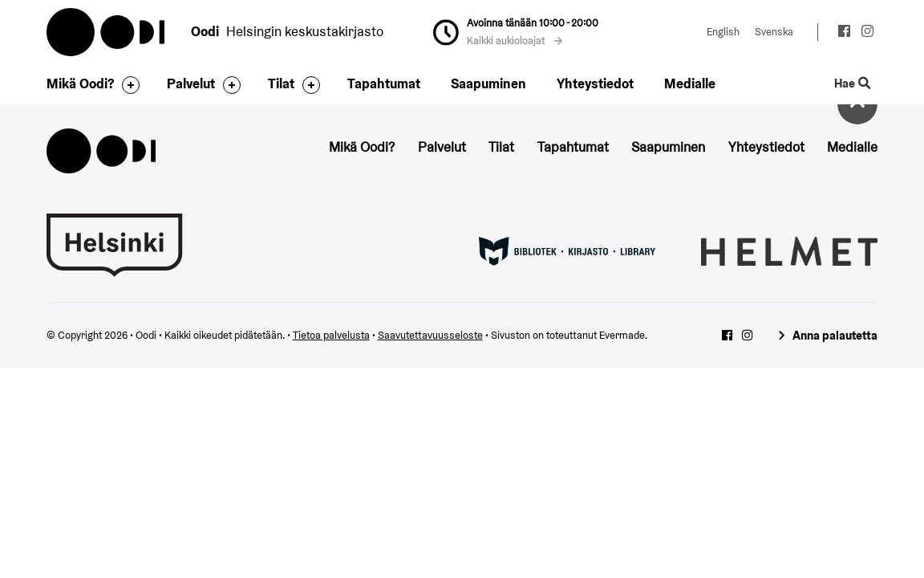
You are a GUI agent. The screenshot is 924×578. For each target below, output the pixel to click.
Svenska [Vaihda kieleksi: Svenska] (774, 32)
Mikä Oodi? (80, 83)
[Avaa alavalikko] (127, 85)
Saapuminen (488, 83)
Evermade (622, 335)
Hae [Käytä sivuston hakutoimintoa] (853, 83)
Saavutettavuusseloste (430, 335)
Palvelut (191, 83)
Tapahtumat (384, 83)
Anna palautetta (835, 335)
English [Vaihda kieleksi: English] (723, 32)
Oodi (107, 32)
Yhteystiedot (595, 83)
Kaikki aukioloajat (515, 41)
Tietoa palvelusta (331, 335)
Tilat (281, 83)
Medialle (690, 83)
